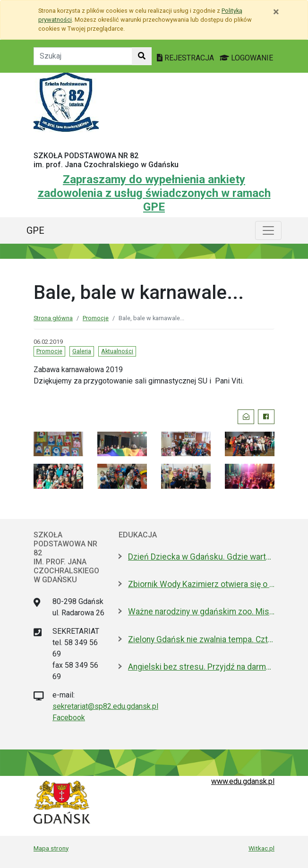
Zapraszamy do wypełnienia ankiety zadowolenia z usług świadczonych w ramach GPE (154, 193)
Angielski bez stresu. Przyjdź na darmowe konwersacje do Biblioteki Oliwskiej (201, 667)
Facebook (69, 718)
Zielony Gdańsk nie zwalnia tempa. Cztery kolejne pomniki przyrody (201, 639)
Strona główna (53, 318)
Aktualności (117, 351)
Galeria (82, 351)
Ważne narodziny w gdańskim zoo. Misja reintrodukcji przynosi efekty (201, 612)
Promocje (96, 318)
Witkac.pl (261, 848)
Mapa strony (51, 848)
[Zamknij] (276, 12)
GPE (35, 230)
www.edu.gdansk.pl (243, 781)
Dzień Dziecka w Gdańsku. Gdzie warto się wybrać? (201, 557)
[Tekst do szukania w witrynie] (83, 56)
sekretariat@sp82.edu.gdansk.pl (105, 706)
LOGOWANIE (246, 58)
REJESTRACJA (186, 58)
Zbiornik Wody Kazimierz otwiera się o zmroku (201, 584)
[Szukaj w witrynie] (142, 56)
